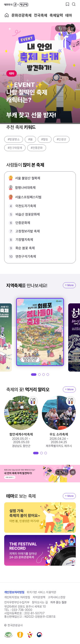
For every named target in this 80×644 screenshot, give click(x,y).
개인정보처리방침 (14, 592)
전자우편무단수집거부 (17, 602)
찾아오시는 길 (40, 602)
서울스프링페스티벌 (28, 197)
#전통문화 (37, 148)
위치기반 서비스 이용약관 (41, 592)
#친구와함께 (15, 148)
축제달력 (56, 15)
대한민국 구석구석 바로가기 (16, 5)
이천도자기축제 (26, 206)
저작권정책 (39, 597)
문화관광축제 (22, 15)
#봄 (30, 139)
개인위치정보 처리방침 (17, 597)
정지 (73, 28)
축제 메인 (7, 15)
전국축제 (41, 15)
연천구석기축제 (26, 257)
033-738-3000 (22, 610)
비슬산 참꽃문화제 (28, 214)
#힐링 (45, 139)
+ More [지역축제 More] (69, 285)
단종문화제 (23, 223)
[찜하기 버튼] (67, 4)
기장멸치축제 (24, 240)
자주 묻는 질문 (58, 602)
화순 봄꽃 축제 (25, 248)
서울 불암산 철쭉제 (28, 178)
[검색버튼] (74, 4)
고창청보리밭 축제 (28, 231)
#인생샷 (61, 139)
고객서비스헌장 (57, 597)
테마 (69, 15)
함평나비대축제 (25, 188)
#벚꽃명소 (14, 139)
